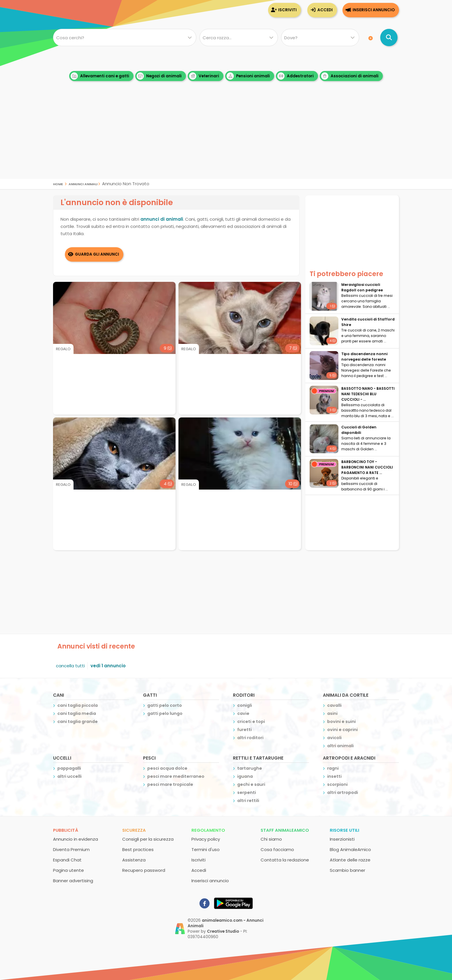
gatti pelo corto (165, 705)
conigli (245, 705)
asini (332, 713)
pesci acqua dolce (167, 768)
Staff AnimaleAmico (285, 830)
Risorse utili (344, 830)
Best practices (138, 849)
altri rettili (248, 801)
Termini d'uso (206, 849)
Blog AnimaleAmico (350, 849)
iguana (245, 776)
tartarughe (250, 768)
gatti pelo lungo (165, 713)
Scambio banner (348, 870)
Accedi (325, 10)
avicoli (334, 738)
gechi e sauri (251, 784)
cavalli (334, 705)
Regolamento (208, 830)
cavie (243, 713)
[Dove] (320, 38)
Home (58, 184)
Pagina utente (68, 870)
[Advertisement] (226, 138)
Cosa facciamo (277, 849)
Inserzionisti (342, 839)
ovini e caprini (342, 730)
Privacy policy (206, 839)
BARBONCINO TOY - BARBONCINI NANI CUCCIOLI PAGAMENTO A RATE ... (367, 467)
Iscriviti (287, 10)
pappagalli (69, 768)
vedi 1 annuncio (108, 666)
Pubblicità (66, 830)
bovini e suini (341, 722)
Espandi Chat (67, 860)
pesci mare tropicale (170, 784)
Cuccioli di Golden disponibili (359, 430)
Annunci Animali (83, 184)
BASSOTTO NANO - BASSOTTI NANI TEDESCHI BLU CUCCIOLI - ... (368, 394)
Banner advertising (73, 881)
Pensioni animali (248, 76)
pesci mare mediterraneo (176, 776)
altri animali (340, 746)
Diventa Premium (71, 849)
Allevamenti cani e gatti (100, 76)
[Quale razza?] (239, 38)
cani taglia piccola (78, 705)
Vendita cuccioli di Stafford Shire (368, 322)
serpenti (247, 792)
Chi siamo (271, 839)
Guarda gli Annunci (97, 254)
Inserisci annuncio (374, 10)
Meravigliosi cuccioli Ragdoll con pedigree (362, 287)
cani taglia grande (78, 722)
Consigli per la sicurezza (148, 839)
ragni (333, 768)
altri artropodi (343, 792)
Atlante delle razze (350, 860)
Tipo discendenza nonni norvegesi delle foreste (364, 357)
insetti (334, 776)
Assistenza (134, 860)
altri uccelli (69, 776)
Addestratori (295, 76)
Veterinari (204, 76)
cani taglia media (77, 713)
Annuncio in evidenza (76, 839)
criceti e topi (251, 722)
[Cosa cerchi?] (125, 38)
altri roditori (250, 738)
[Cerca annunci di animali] (389, 38)
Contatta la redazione (285, 860)
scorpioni (337, 784)
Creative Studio (223, 931)
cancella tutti (70, 666)
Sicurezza (134, 830)
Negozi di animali (159, 76)
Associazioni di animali (350, 76)
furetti (244, 730)
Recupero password (144, 870)
